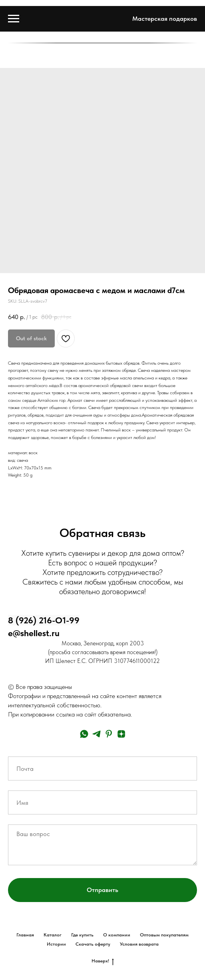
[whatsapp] (84, 734)
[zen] (121, 734)
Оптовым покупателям (164, 935)
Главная (25, 935)
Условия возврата (139, 944)
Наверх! (103, 961)
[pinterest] (109, 734)
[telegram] (97, 734)
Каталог (53, 935)
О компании (117, 935)
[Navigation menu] (14, 19)
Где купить (82, 935)
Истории (56, 944)
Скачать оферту (93, 944)
